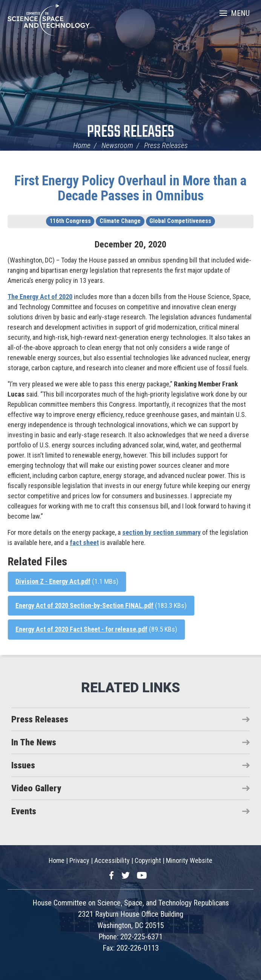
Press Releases (131, 132)
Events (24, 811)
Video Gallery (36, 788)
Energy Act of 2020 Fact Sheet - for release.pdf (81, 629)
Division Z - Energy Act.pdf (53, 581)
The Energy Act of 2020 (40, 297)
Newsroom (117, 145)
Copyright (148, 860)
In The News (34, 742)
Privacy (79, 860)
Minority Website (189, 860)
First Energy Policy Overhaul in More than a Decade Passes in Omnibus (130, 188)
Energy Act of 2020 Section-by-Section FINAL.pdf (84, 605)
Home (82, 145)
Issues (23, 765)
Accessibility (112, 860)
